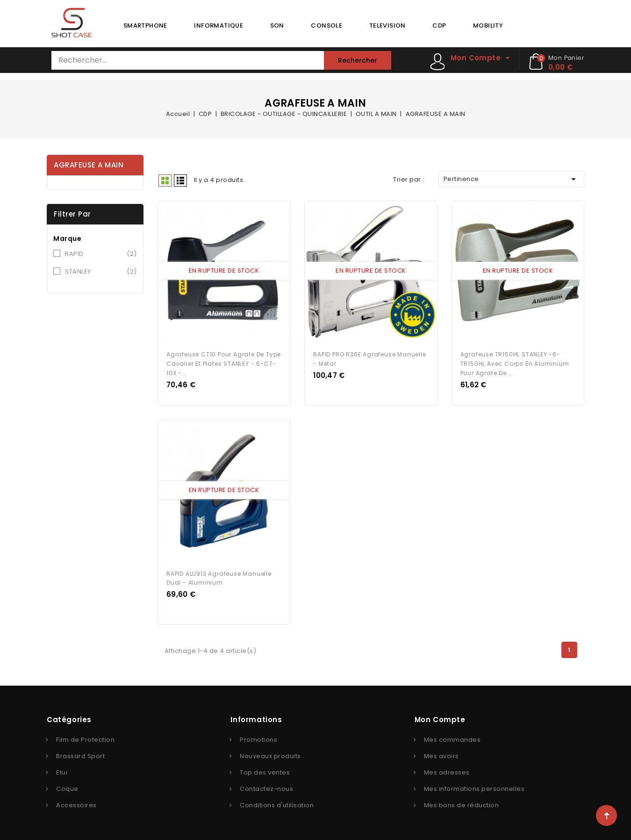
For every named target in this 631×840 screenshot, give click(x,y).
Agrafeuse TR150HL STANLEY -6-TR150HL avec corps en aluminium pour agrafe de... (515, 362)
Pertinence (511, 179)
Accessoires (76, 802)
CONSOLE (326, 25)
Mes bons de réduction (462, 802)
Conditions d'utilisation (277, 802)
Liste (180, 181)
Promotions (258, 737)
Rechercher (358, 60)
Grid (165, 181)
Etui (62, 770)
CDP (439, 25)
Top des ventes (265, 770)
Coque (67, 786)
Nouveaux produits (270, 753)
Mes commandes (452, 737)
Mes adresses (447, 770)
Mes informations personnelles (474, 786)
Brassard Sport (80, 753)
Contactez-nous (266, 786)
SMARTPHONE (145, 25)
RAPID (101, 254)
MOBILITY (488, 25)
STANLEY (101, 272)
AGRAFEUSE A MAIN (89, 165)
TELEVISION (387, 25)
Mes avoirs (441, 753)
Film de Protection (85, 737)
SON (277, 25)
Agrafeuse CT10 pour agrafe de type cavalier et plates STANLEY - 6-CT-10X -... (224, 362)
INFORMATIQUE (219, 25)
